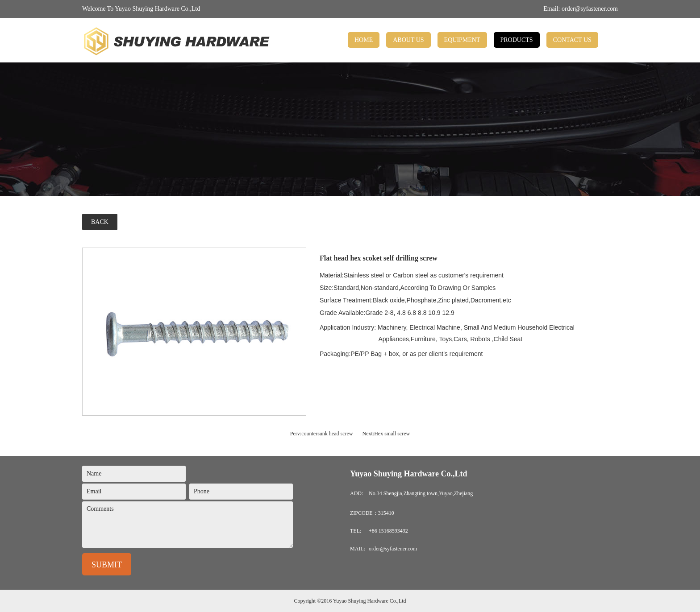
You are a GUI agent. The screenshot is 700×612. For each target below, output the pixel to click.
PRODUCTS (517, 40)
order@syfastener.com (590, 9)
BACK (100, 222)
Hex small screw (392, 434)
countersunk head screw (327, 434)
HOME (364, 40)
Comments (187, 525)
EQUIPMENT (462, 40)
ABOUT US (408, 40)
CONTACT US (572, 40)
